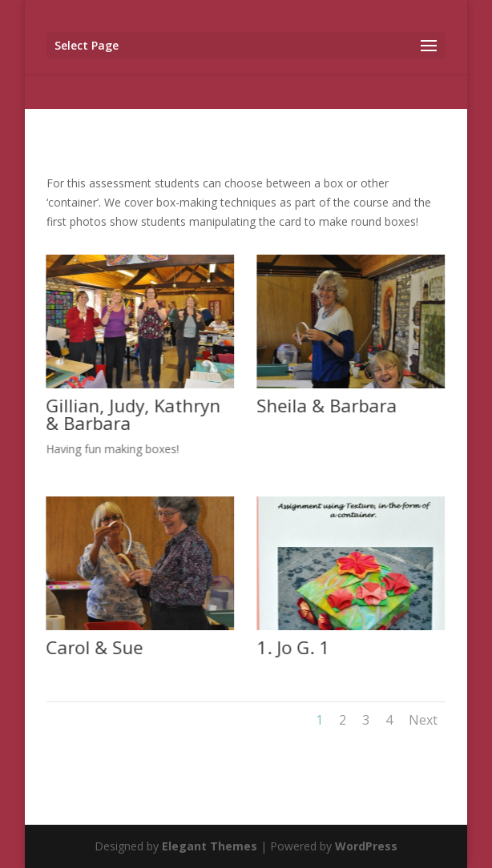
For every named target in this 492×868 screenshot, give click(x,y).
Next (423, 720)
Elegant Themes (210, 846)
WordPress (366, 846)
